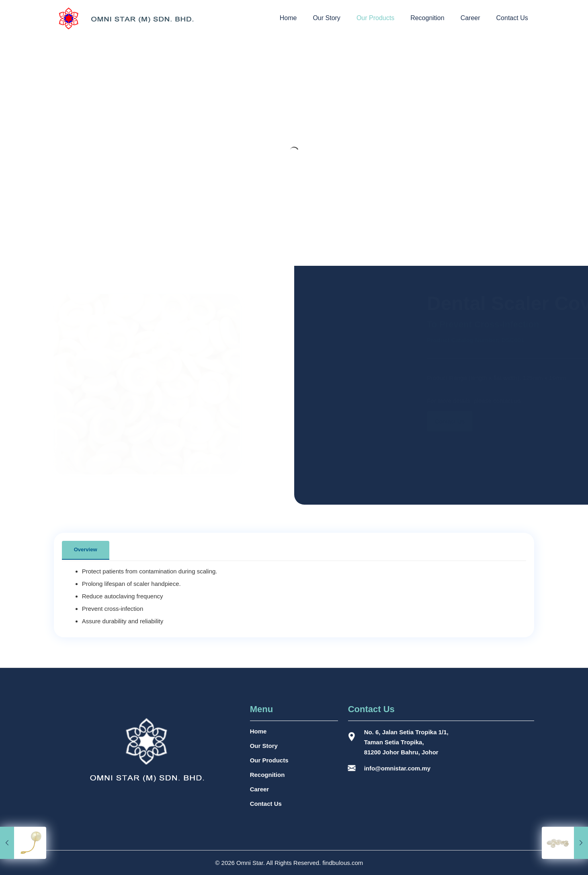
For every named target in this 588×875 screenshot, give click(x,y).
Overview (86, 549)
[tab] (86, 550)
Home (258, 731)
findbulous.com (343, 863)
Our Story (264, 746)
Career (260, 789)
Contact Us (266, 804)
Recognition (267, 775)
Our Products (269, 760)
